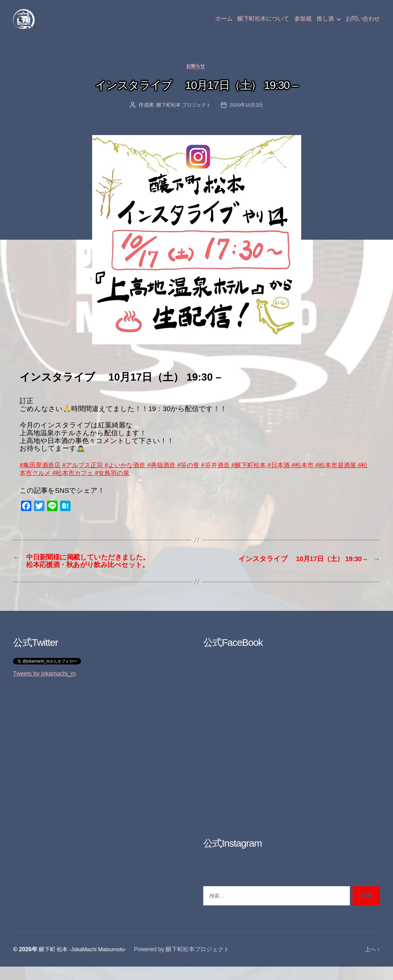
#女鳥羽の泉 (157, 483)
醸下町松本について (263, 24)
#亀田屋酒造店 (42, 476)
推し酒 (325, 24)
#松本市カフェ (114, 483)
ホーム (224, 24)
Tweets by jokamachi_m (44, 687)
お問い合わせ (363, 24)
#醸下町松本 (275, 476)
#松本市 (334, 476)
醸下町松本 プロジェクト (183, 116)
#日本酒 (308, 476)
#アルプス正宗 (90, 476)
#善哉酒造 (179, 476)
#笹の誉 (208, 476)
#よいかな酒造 (139, 476)
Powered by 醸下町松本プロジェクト (188, 963)
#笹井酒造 (238, 476)
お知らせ (196, 77)
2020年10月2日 (248, 116)
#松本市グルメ (66, 483)
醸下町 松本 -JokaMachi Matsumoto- (85, 963)
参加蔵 (303, 24)
